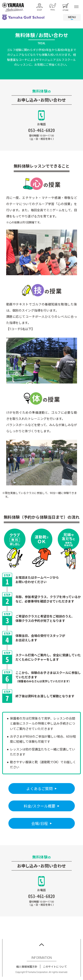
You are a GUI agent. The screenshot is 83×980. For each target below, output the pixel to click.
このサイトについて (55, 967)
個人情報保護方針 (27, 967)
